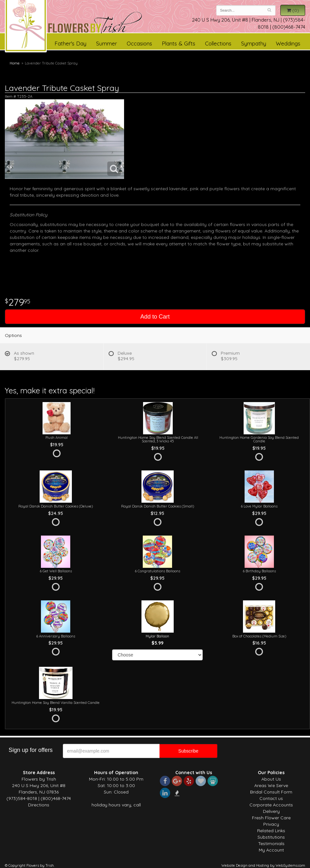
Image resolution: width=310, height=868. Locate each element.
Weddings (288, 43)
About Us (271, 779)
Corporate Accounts (271, 805)
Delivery (271, 811)
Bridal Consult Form (271, 792)
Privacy (271, 824)
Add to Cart (155, 317)
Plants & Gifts (179, 43)
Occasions (139, 43)
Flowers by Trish (95, 24)
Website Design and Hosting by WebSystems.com (263, 865)
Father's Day (70, 43)
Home (15, 63)
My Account (271, 850)
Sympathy (254, 43)
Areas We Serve (271, 785)
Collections (218, 43)
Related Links (271, 831)
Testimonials (271, 843)
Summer (107, 43)
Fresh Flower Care (271, 818)
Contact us (271, 798)
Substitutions (271, 837)
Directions (39, 805)
